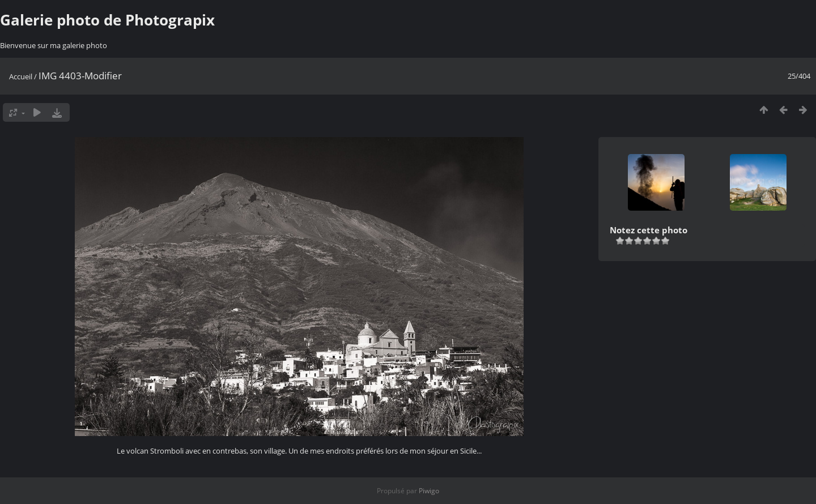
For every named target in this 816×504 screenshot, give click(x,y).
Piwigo (429, 491)
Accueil (21, 76)
